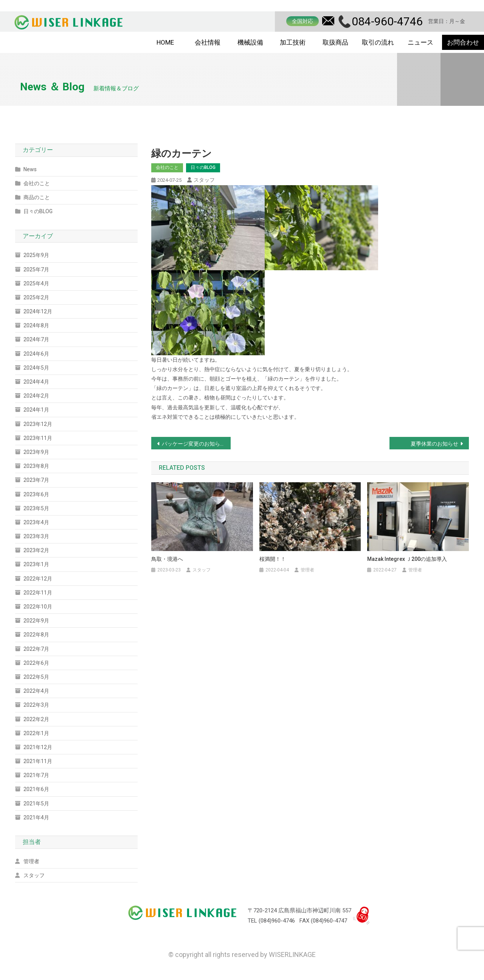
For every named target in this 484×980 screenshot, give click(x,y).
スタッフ (204, 180)
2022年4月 (36, 691)
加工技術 (293, 42)
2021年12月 (38, 747)
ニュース (420, 42)
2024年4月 (36, 382)
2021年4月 (36, 817)
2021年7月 (36, 775)
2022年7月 (36, 649)
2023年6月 (36, 494)
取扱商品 (335, 42)
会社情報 (208, 42)
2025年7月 (36, 269)
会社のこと (167, 167)
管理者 (307, 570)
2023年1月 (36, 564)
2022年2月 (36, 719)
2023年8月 (36, 466)
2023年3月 (36, 536)
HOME (165, 42)
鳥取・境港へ (167, 559)
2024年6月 (36, 354)
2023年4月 (36, 522)
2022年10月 (38, 607)
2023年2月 (36, 550)
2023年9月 (36, 452)
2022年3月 (36, 705)
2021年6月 (36, 789)
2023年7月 (36, 480)
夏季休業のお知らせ (434, 444)
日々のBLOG (203, 167)
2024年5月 (36, 368)
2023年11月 (38, 438)
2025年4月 (36, 283)
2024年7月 (36, 339)
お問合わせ (463, 42)
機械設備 (250, 42)
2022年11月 (38, 593)
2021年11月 (38, 761)
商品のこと (37, 197)
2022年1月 (36, 733)
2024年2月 (36, 396)
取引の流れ (378, 42)
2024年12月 (38, 311)
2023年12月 (38, 424)
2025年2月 (36, 297)
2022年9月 (36, 621)
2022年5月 (36, 677)
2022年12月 (38, 579)
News (30, 169)
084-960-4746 (387, 21)
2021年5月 (36, 804)
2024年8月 (36, 325)
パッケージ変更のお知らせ (194, 444)
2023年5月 (36, 508)
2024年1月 (36, 410)
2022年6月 (36, 663)
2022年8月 (36, 635)
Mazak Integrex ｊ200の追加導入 (407, 559)
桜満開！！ (273, 559)
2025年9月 (36, 255)
